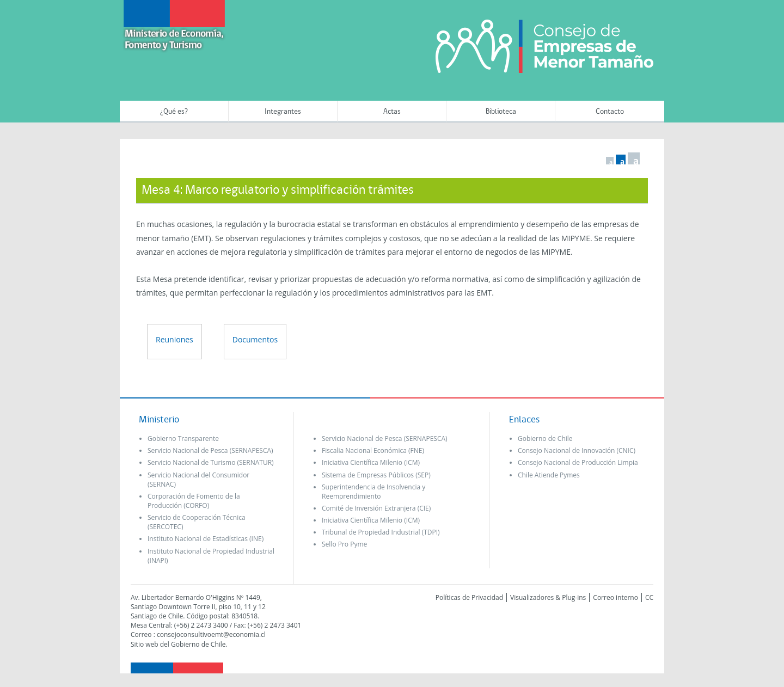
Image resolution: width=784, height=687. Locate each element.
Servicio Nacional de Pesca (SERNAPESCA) (210, 450)
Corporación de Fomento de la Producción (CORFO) (194, 501)
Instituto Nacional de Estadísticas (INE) (206, 539)
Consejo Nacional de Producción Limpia (578, 462)
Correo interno (615, 597)
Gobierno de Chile (545, 438)
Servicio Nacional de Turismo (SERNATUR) (211, 462)
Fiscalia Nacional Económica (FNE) (373, 450)
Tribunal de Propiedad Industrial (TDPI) (381, 532)
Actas (392, 112)
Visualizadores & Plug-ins (548, 597)
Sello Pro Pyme (344, 544)
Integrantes (283, 112)
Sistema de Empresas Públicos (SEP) (376, 475)
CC (649, 597)
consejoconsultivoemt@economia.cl (211, 634)
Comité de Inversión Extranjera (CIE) (376, 508)
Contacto (610, 112)
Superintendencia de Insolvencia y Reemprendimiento (373, 492)
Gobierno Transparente (183, 438)
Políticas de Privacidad (469, 597)
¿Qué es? (174, 112)
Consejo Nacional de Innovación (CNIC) (577, 450)
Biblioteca (501, 112)
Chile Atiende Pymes (549, 475)
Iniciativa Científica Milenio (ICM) (371, 462)
